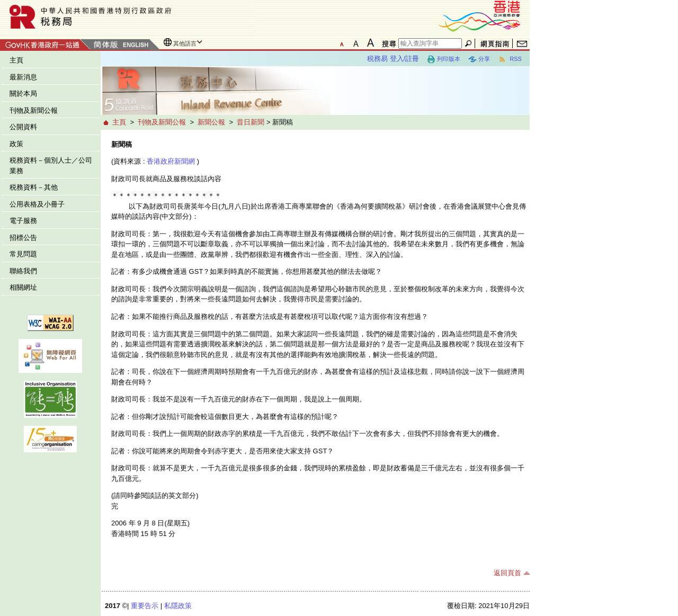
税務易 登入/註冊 (393, 59)
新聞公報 (211, 122)
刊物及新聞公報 (34, 110)
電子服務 (23, 221)
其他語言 (185, 43)
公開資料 (23, 127)
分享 (479, 59)
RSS (510, 59)
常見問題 (23, 254)
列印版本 (444, 59)
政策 (16, 144)
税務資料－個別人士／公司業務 (51, 166)
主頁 (16, 60)
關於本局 (23, 93)
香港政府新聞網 (171, 161)
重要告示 (145, 606)
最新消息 (23, 77)
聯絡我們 (23, 271)
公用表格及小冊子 (37, 204)
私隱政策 (178, 606)
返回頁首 (507, 573)
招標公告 (23, 238)
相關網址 (23, 287)
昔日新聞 (251, 122)
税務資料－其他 (34, 187)
